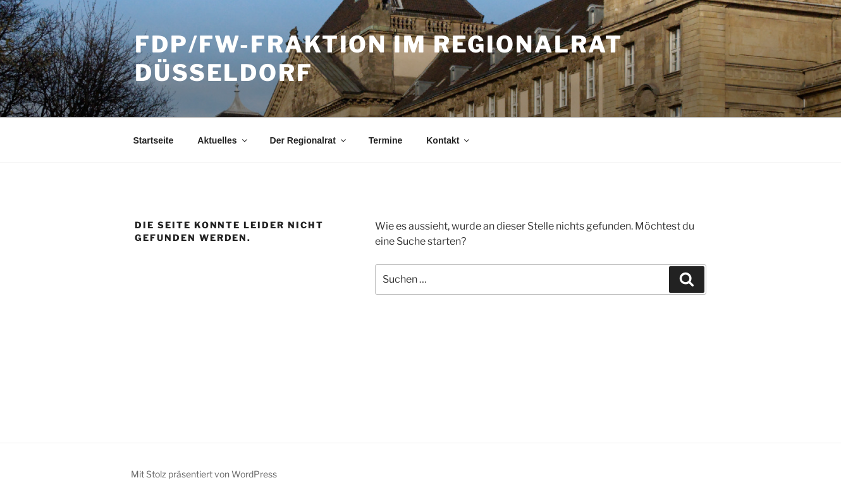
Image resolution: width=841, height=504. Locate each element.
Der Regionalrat (309, 140)
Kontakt (449, 140)
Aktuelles (223, 140)
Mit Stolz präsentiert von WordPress (204, 474)
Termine (385, 140)
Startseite (154, 140)
